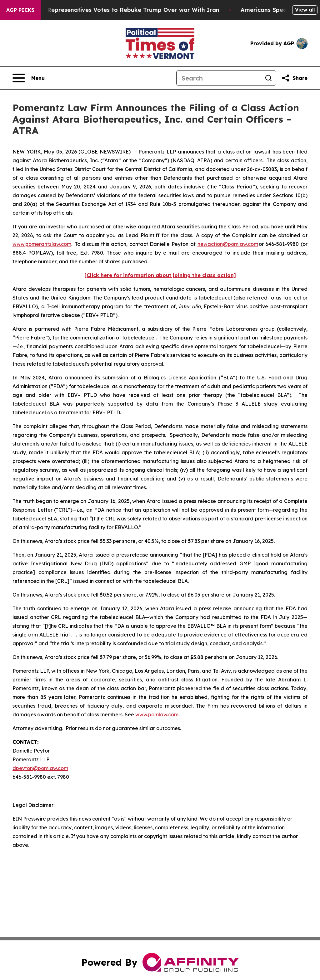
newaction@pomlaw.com (228, 244)
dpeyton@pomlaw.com (40, 768)
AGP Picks (20, 10)
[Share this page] (294, 78)
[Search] (219, 78)
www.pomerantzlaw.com (42, 244)
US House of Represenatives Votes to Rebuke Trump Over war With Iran (118, 10)
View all (305, 10)
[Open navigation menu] (29, 78)
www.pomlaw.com (157, 714)
